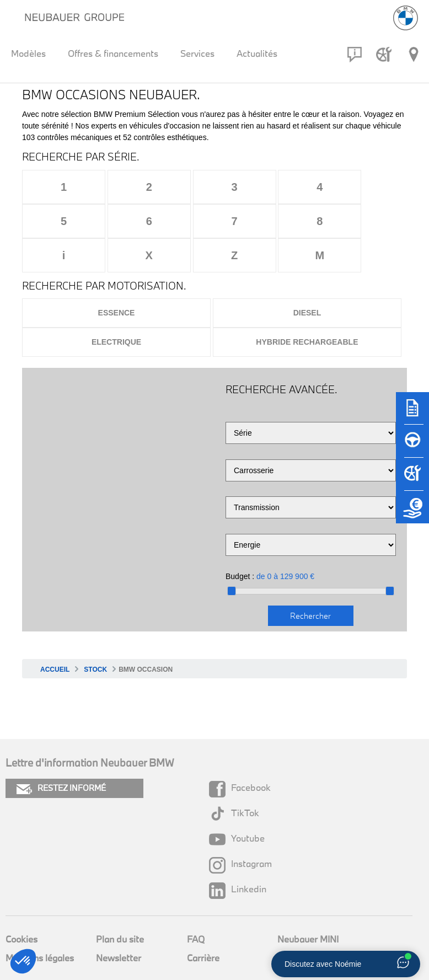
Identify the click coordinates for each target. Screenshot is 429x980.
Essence (117, 279)
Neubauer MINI (308, 905)
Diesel (307, 279)
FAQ (196, 905)
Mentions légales (40, 923)
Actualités (257, 53)
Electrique (116, 308)
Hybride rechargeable (307, 308)
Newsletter (119, 923)
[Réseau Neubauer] (414, 55)
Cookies (22, 905)
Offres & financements (113, 53)
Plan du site (120, 905)
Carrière (203, 923)
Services (197, 53)
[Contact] (355, 55)
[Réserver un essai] (412, 446)
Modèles (28, 53)
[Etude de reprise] (412, 512)
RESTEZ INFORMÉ (61, 754)
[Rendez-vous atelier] (384, 55)
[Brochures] (412, 413)
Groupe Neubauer (314, 923)
